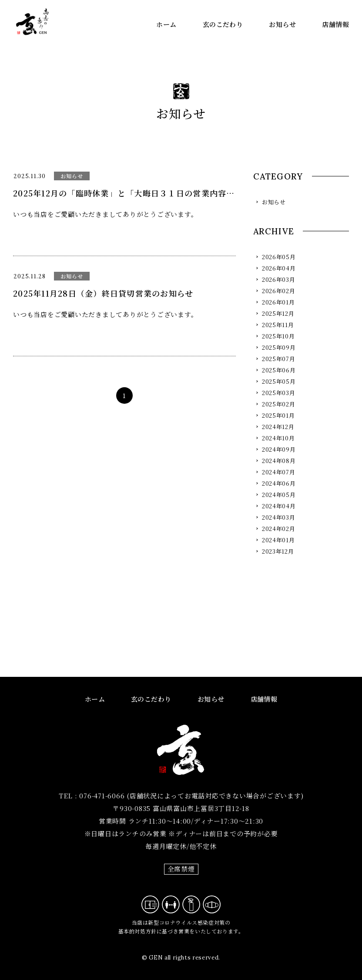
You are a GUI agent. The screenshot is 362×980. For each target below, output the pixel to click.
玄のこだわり (223, 24)
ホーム (166, 24)
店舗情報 (335, 24)
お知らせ (282, 24)
